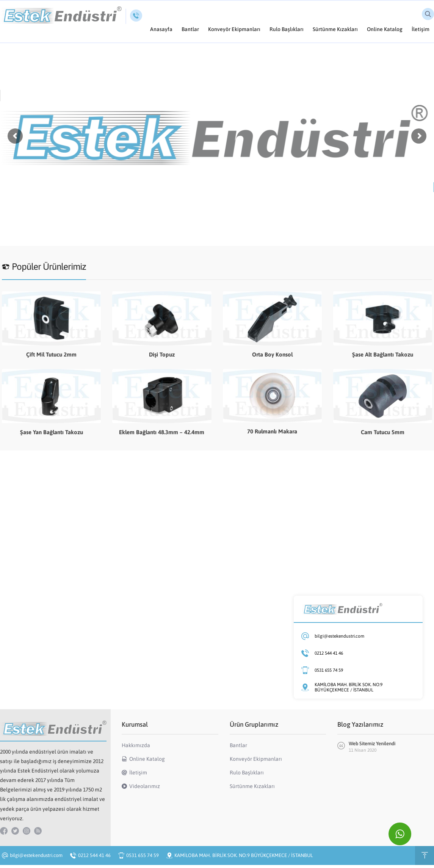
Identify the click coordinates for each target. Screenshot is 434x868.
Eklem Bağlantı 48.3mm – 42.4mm (162, 432)
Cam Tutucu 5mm (383, 432)
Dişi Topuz (162, 354)
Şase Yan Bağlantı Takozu (52, 432)
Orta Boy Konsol (272, 354)
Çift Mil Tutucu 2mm (51, 354)
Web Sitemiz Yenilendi (372, 744)
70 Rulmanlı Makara (272, 431)
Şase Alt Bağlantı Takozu (383, 354)
